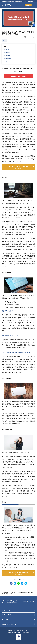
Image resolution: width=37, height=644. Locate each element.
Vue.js (13, 592)
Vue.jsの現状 (7, 55)
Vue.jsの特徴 (7, 52)
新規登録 (28, 5)
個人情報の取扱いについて (21, 631)
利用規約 (10, 631)
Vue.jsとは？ (7, 49)
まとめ (5, 61)
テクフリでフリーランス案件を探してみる (18, 167)
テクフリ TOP (5, 592)
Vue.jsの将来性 (7, 58)
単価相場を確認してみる (18, 76)
